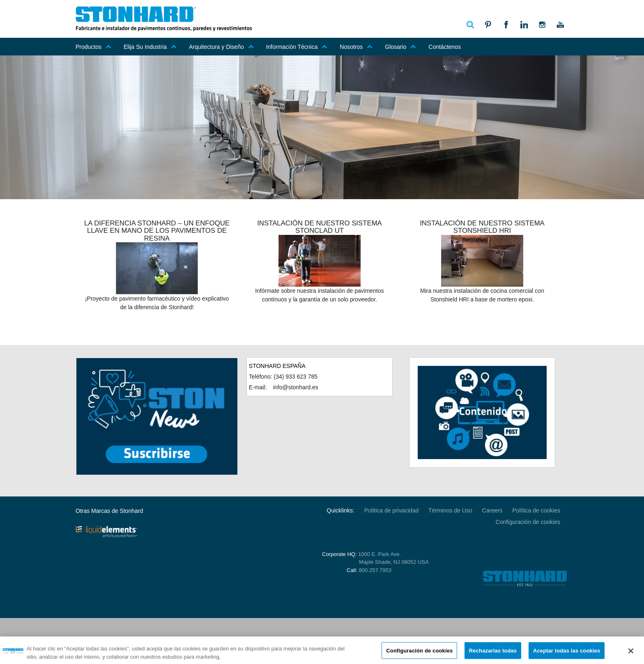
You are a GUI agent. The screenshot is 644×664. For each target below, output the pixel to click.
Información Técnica (297, 47)
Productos (93, 47)
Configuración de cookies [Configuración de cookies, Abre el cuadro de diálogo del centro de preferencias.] (419, 654)
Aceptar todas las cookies (567, 654)
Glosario (400, 47)
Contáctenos (445, 47)
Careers (492, 510)
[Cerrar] (631, 654)
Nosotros (356, 47)
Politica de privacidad (391, 510)
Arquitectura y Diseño (221, 47)
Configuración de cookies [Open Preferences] (528, 522)
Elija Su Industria (150, 47)
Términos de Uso (450, 510)
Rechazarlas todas (493, 654)
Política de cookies (536, 510)
